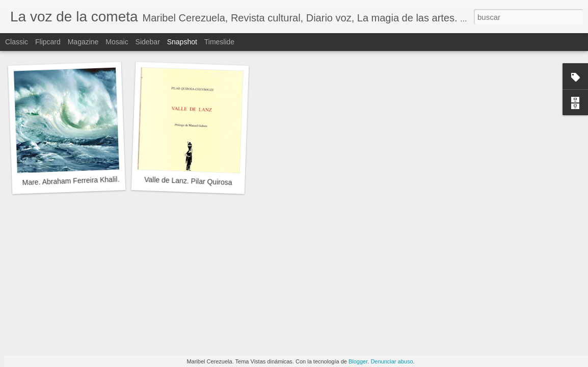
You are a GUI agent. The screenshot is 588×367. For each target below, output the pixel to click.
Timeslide (219, 42)
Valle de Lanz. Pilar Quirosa (188, 181)
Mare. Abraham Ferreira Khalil (70, 181)
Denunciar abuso (392, 361)
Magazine (83, 42)
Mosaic (117, 42)
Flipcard (48, 42)
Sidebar (148, 42)
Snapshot (182, 42)
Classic (17, 42)
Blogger (358, 361)
